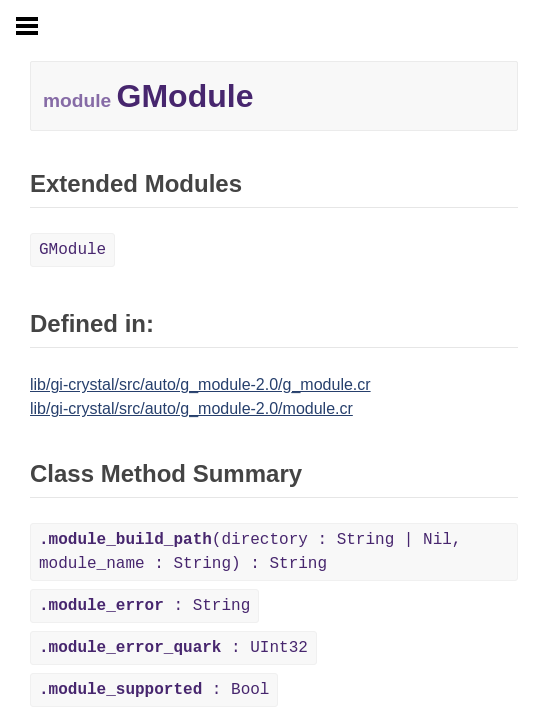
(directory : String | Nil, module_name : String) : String (250, 552)
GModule (72, 250)
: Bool (154, 690)
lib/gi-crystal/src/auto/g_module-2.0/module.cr (191, 408)
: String (144, 606)
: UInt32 (173, 648)
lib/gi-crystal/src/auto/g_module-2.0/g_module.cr (200, 384)
